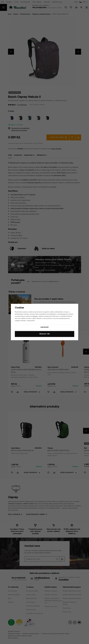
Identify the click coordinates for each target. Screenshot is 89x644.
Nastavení (45, 327)
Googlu (35, 316)
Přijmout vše (44, 334)
